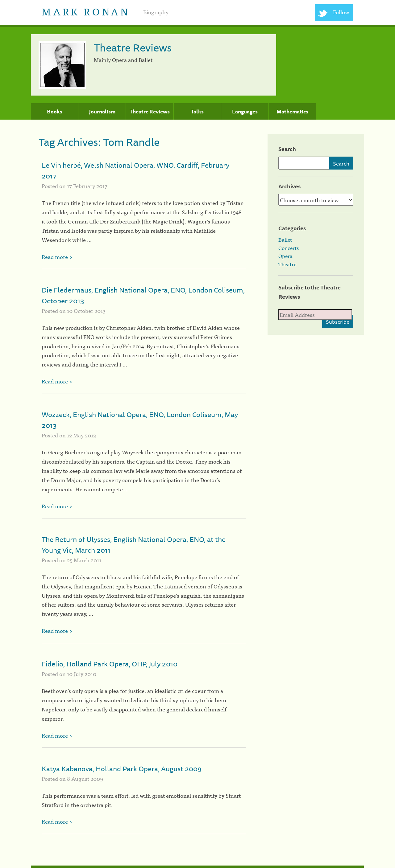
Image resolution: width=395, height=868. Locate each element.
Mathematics (292, 112)
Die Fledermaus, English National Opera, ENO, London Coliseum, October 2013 (143, 295)
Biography (156, 12)
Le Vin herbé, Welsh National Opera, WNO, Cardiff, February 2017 (135, 170)
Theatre (287, 264)
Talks (197, 112)
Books (55, 112)
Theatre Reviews (150, 112)
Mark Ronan (86, 11)
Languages (245, 112)
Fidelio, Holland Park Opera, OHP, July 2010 (110, 664)
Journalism (102, 112)
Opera (285, 256)
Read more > (57, 257)
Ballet (285, 240)
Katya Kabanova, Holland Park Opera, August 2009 (122, 769)
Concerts (289, 248)
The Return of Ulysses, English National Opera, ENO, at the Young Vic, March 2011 (134, 545)
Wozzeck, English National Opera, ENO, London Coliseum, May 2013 (140, 420)
